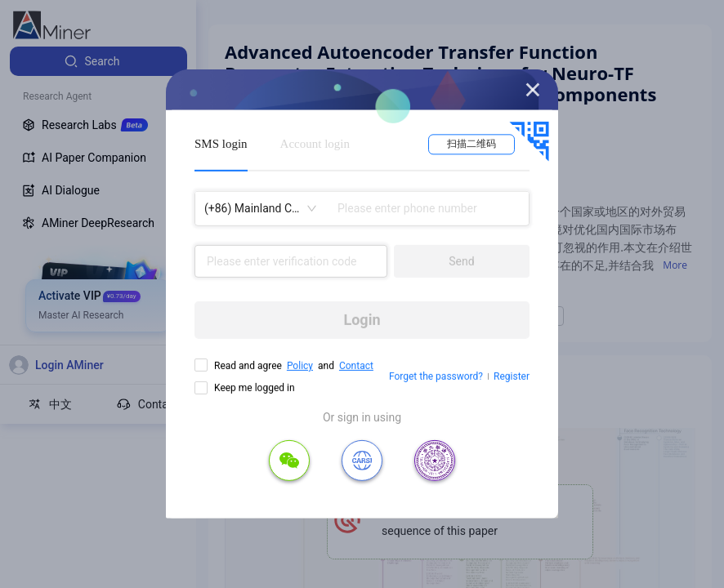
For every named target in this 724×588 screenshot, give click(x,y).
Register (512, 376)
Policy (300, 366)
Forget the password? (436, 376)
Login (362, 320)
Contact (356, 366)
